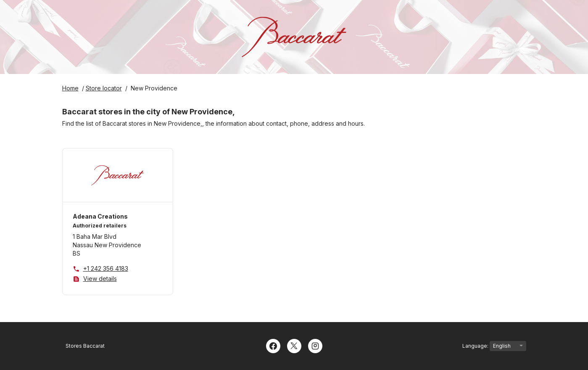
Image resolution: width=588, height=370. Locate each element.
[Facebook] (273, 345)
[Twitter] (294, 345)
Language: (494, 346)
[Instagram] (315, 345)
